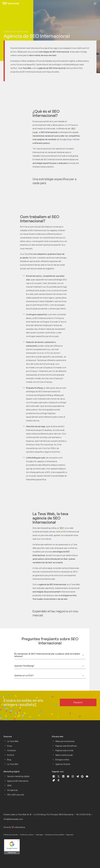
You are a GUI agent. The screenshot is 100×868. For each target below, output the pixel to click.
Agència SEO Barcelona (16, 32)
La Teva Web (13, 741)
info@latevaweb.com (13, 819)
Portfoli (11, 755)
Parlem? (78, 702)
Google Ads (12, 790)
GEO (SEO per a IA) (16, 795)
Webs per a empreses (65, 741)
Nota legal (39, 835)
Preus (10, 746)
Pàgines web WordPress (66, 746)
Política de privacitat (11, 835)
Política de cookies (27, 835)
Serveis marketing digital (18, 776)
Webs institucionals (64, 755)
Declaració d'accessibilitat (55, 835)
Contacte (11, 750)
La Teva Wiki (13, 764)
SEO (62, 528)
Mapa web (70, 835)
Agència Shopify (63, 764)
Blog (9, 760)
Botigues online (62, 760)
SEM (9, 785)
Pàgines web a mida (64, 750)
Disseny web (9, 814)
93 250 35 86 (85, 814)
